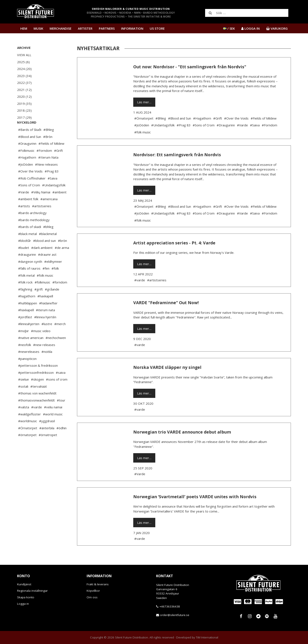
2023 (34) (24, 76)
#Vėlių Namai (41, 205)
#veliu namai (53, 420)
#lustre (47, 337)
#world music (53, 427)
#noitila (47, 364)
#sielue (24, 392)
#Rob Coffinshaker (32, 191)
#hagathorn (27, 309)
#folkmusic (42, 295)
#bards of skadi (30, 239)
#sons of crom (57, 392)
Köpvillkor (93, 591)
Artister (85, 28)
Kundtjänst (24, 584)
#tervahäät (39, 399)
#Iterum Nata (48, 170)
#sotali (23, 399)
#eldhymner (53, 274)
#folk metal (26, 288)
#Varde (24, 205)
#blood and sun (44, 253)
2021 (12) (24, 90)
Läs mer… (144, 102)
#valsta (24, 420)
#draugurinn (27, 267)
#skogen (37, 392)
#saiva (61, 385)
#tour (61, 413)
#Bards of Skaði (30, 142)
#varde (37, 420)
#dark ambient (42, 260)
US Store (157, 28)
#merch (60, 337)
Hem (24, 28)
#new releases (44, 358)
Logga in (23, 604)
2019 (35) (24, 104)
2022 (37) (24, 83)
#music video (41, 344)
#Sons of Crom (29, 198)
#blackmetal (48, 247)
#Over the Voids (30, 184)
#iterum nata (45, 323)
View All (24, 55)
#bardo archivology (32, 226)
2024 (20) (24, 69)
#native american (31, 350)
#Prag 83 (52, 184)
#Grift (58, 163)
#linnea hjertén (45, 330)
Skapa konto (26, 597)
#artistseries (42, 219)
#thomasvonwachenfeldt (36, 413)
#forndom (60, 295)
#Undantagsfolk (54, 198)
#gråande (52, 302)
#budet (24, 260)
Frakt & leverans (98, 584)
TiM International (207, 637)
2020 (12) (24, 96)
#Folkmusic (26, 163)
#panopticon (27, 371)
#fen (46, 281)
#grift (39, 302)
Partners (107, 28)
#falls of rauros (29, 281)
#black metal (27, 247)
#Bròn (48, 149)
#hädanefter (48, 316)
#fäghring (25, 302)
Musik (38, 28)
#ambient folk (28, 212)
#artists (24, 219)
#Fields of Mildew (51, 156)
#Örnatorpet (28, 441)
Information (132, 28)
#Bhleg (49, 142)
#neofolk (25, 358)
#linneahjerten (29, 337)
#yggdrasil (47, 434)
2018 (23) (24, 110)
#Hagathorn (27, 170)
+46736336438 (170, 606)
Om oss (92, 597)
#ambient (59, 205)
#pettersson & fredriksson (38, 378)
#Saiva (53, 191)
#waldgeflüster (30, 427)
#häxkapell (26, 323)
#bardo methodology (34, 233)
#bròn (62, 253)
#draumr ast (47, 267)
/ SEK (229, 28)
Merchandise (61, 28)
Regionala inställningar (32, 591)
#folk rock (25, 295)
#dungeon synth (30, 274)
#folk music (45, 288)
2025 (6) (23, 62)
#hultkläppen (28, 316)
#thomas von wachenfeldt (37, 406)
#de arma (62, 260)
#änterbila (47, 441)
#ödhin (61, 441)
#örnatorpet (27, 448)
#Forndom (44, 163)
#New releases (46, 177)
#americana (49, 212)
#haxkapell (45, 309)
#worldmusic (28, 434)
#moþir (24, 344)
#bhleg (48, 239)
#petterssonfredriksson (36, 385)
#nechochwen (56, 350)
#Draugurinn (27, 156)
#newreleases (29, 364)
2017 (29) (24, 117)
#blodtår (25, 253)
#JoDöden (26, 177)
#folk (55, 281)
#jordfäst (25, 330)
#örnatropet (48, 448)
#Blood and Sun (30, 149)
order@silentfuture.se (175, 615)
